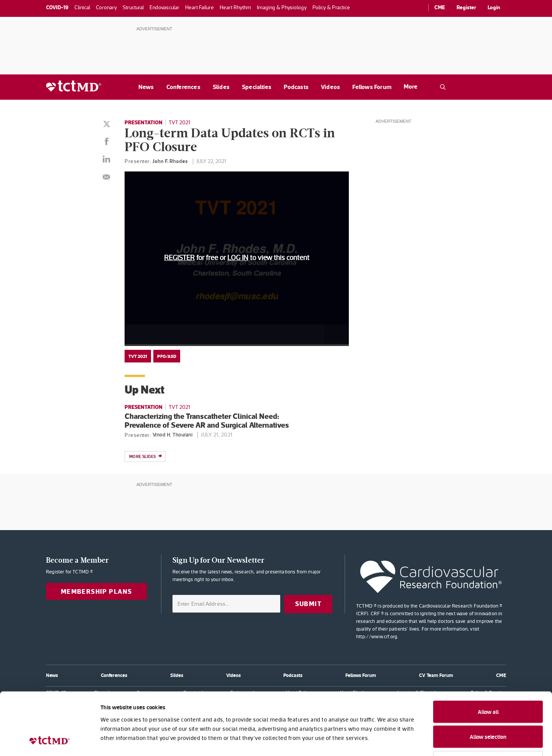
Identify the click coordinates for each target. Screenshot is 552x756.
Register (466, 7)
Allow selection (488, 681)
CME (440, 7)
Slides (221, 87)
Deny (488, 706)
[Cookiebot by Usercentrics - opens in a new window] (50, 741)
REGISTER (179, 258)
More (411, 86)
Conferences (183, 87)
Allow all (488, 656)
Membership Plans (97, 591)
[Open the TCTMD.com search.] (443, 87)
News (146, 87)
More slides (146, 457)
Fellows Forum (372, 87)
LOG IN (238, 258)
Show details (418, 741)
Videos (330, 87)
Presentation (144, 122)
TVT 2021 (179, 122)
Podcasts (296, 87)
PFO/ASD (167, 356)
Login (494, 7)
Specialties (257, 87)
